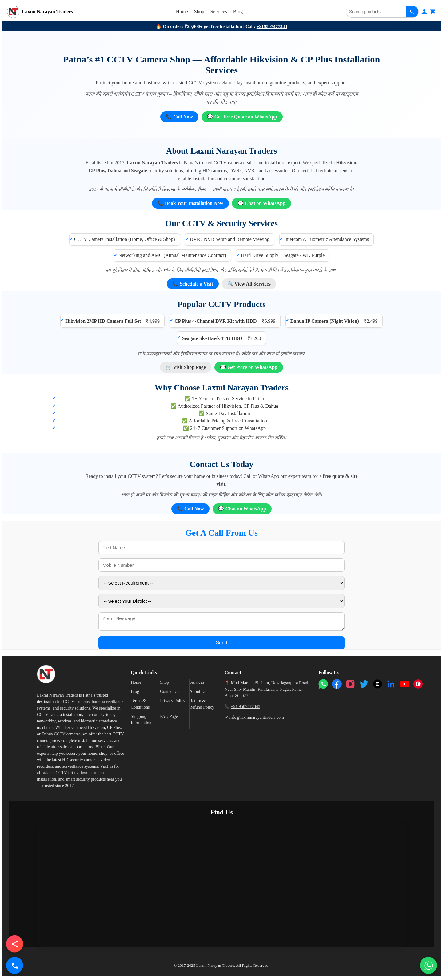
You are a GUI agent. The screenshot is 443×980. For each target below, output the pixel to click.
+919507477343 (272, 26)
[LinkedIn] (391, 686)
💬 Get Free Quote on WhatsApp (242, 117)
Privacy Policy (173, 703)
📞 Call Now (179, 117)
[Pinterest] (418, 686)
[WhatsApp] (323, 686)
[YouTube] (405, 686)
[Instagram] (350, 686)
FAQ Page (169, 718)
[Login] (424, 12)
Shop (199, 12)
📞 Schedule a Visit (193, 284)
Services (219, 12)
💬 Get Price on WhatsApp (249, 367)
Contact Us (170, 693)
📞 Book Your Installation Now (190, 203)
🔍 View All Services (249, 284)
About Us (198, 693)
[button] (15, 944)
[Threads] (377, 686)
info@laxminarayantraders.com (257, 719)
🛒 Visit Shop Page (186, 367)
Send (221, 644)
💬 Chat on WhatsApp (261, 203)
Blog (238, 12)
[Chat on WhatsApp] (428, 965)
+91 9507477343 (246, 708)
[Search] (376, 12)
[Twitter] (364, 686)
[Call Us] (15, 965)
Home (182, 12)
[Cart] (433, 12)
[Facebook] (337, 686)
